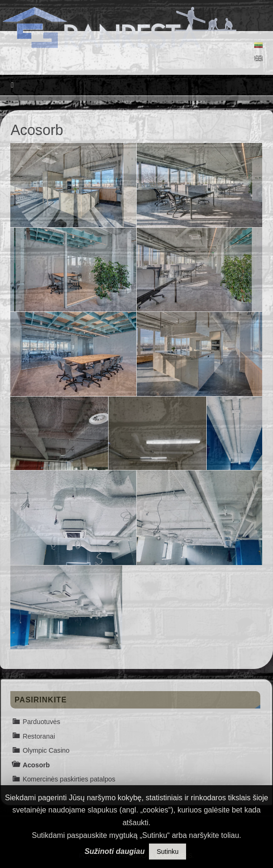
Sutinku (168, 852)
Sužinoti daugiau (115, 851)
